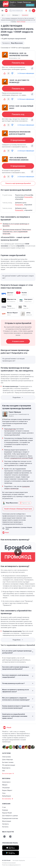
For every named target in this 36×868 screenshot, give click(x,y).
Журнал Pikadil (7, 813)
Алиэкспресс (6, 782)
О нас (4, 807)
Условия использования (9, 863)
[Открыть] (30, 5)
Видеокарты (6, 768)
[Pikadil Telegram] (10, 837)
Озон (4, 793)
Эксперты (5, 824)
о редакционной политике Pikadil (21, 458)
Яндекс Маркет (7, 790)
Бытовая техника (8, 762)
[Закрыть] (1, 4)
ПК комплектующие (9, 765)
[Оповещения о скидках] (26, 11)
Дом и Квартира (8, 760)
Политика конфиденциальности (11, 865)
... (9, 15)
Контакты (5, 827)
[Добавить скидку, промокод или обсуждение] (34, 11)
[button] (11, 11)
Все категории (8, 773)
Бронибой (26, 48)
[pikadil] (6, 11)
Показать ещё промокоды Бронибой (18, 183)
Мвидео (5, 785)
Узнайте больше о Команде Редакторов (18, 509)
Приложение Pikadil (10, 843)
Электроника (6, 757)
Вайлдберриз (7, 796)
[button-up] (5, 73)
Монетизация (7, 821)
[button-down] (12, 73)
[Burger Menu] (2, 11)
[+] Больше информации (26, 73)
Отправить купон (18, 341)
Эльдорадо (6, 788)
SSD (4, 771)
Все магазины (8, 799)
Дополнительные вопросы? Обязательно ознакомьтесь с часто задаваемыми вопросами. (17, 232)
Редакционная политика (10, 818)
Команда (5, 810)
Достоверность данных (10, 816)
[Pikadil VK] (4, 837)
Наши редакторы (10, 429)
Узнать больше (21, 22)
